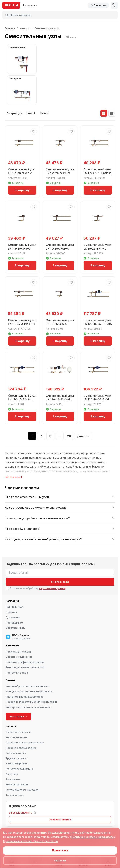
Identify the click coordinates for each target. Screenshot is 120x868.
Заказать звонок (60, 820)
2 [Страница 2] (41, 436)
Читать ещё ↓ (14, 477)
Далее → (83, 436)
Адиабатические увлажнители (25, 742)
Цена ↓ (45, 113)
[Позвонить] (114, 5)
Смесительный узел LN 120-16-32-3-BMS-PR (22, 399)
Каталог (25, 28)
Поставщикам (14, 623)
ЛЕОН (11, 5)
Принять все (60, 850)
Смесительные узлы (18, 732)
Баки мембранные (17, 763)
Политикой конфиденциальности (92, 837)
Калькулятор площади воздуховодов (29, 707)
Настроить (60, 860)
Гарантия (11, 612)
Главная (10, 28)
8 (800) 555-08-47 (23, 806)
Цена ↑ (31, 113)
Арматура (12, 774)
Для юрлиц (98, 5)
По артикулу (14, 113)
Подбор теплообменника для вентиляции (31, 702)
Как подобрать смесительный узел (28, 686)
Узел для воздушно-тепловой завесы (29, 691)
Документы (13, 617)
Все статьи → (18, 716)
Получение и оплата (18, 652)
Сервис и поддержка (19, 657)
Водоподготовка (16, 753)
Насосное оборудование (21, 748)
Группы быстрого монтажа (22, 790)
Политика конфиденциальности (25, 662)
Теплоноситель (15, 795)
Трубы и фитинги (16, 758)
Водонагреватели (17, 784)
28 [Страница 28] (69, 436)
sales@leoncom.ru (21, 812)
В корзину (22, 190)
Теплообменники (16, 737)
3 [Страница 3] (50, 436)
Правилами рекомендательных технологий (30, 841)
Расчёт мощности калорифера (25, 697)
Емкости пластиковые (19, 769)
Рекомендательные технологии (25, 667)
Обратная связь (16, 628)
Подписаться (60, 582)
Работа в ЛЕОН (15, 607)
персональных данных (52, 588)
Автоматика (13, 779)
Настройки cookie (17, 673)
